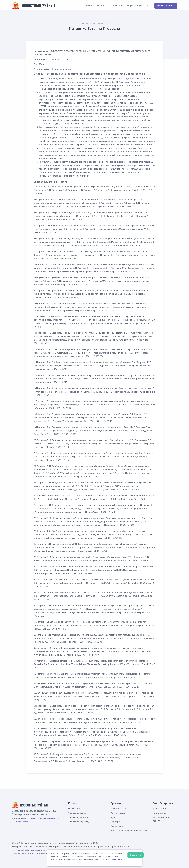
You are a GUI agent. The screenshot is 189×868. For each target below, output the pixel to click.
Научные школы (119, 809)
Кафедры (115, 822)
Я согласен (136, 855)
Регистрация (159, 813)
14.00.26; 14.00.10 (60, 59)
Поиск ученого (76, 809)
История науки (118, 813)
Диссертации (117, 826)
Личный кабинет (166, 6)
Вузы (113, 817)
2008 (41, 64)
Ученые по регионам (79, 817)
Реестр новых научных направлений (129, 830)
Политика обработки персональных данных (34, 850)
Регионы (101, 5)
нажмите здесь (115, 859)
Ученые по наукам (77, 813)
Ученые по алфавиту (79, 822)
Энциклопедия (134, 5)
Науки (89, 5)
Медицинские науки (96, 23)
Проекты (116, 5)
